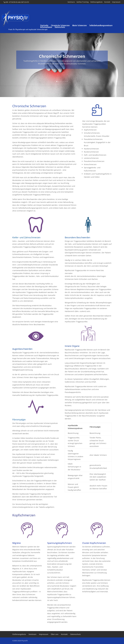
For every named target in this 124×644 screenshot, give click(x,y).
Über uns (55, 634)
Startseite (44, 26)
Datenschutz (60, 27)
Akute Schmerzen (79, 26)
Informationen (46, 27)
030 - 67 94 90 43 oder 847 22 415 (17, 2)
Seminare (71, 2)
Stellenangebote (96, 2)
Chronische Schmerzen (60, 26)
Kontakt (107, 2)
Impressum (116, 2)
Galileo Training (83, 2)
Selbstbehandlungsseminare (101, 26)
